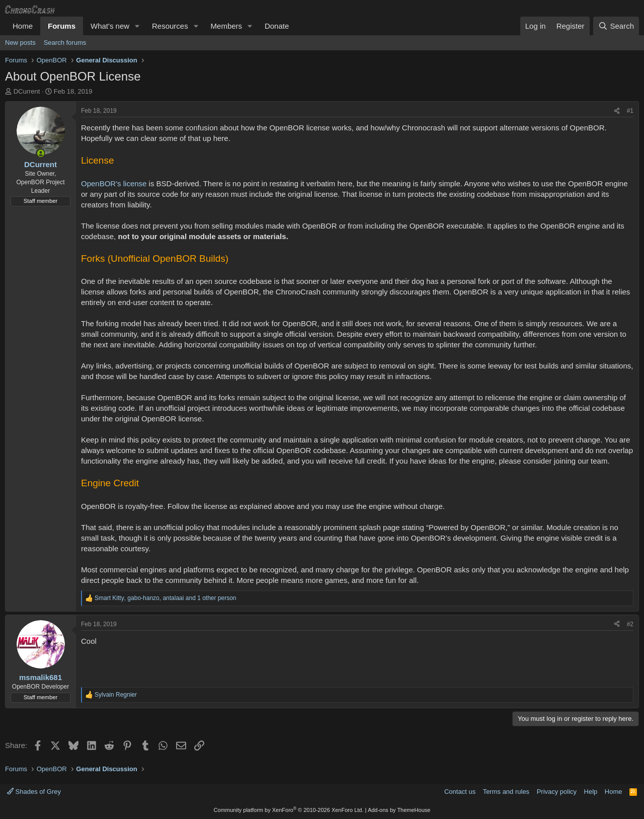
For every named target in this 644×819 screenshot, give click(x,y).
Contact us (460, 792)
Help (591, 792)
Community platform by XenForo (289, 810)
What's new (110, 26)
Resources (170, 26)
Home (23, 26)
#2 (630, 624)
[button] (137, 26)
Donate (277, 26)
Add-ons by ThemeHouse (399, 810)
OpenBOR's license (114, 183)
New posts (20, 43)
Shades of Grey (34, 792)
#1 (630, 111)
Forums (62, 26)
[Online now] (41, 153)
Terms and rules (506, 792)
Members (227, 26)
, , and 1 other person (166, 598)
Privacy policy (557, 792)
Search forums (65, 43)
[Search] (616, 26)
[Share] (617, 111)
